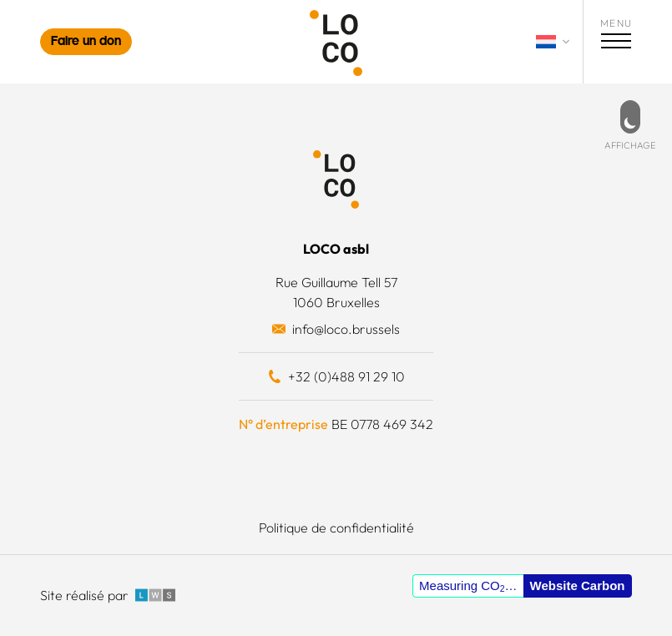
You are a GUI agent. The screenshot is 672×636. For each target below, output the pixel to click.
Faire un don (86, 42)
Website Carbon (578, 586)
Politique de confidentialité (336, 527)
